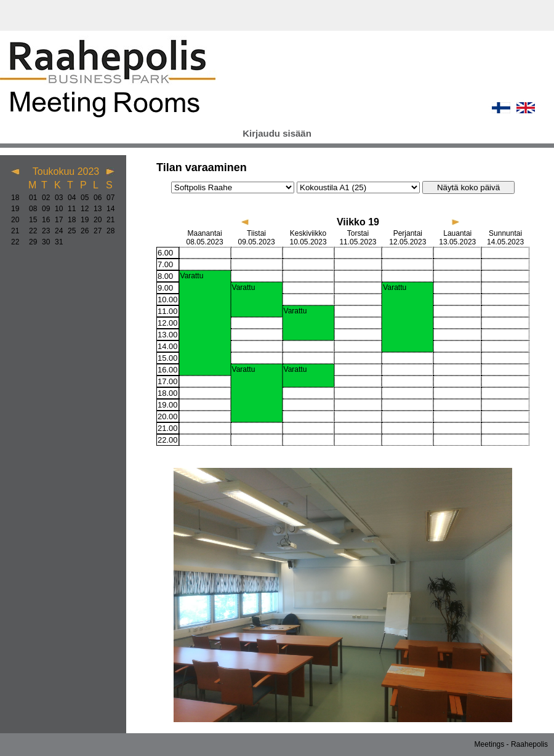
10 (56, 209)
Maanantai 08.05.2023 (205, 238)
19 (15, 209)
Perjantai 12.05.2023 (407, 238)
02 (43, 198)
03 (56, 198)
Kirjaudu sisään (277, 133)
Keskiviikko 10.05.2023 (308, 238)
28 (108, 231)
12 (82, 209)
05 (82, 198)
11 (69, 209)
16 (43, 220)
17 (56, 220)
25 (69, 231)
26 (82, 231)
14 (108, 209)
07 (108, 198)
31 (56, 242)
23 (43, 231)
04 (69, 198)
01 (30, 198)
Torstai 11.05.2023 (358, 238)
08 (30, 209)
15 (30, 220)
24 (56, 231)
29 (30, 242)
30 (43, 242)
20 (15, 220)
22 (30, 231)
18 (15, 198)
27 (95, 231)
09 (43, 209)
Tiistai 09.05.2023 (257, 238)
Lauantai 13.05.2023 (457, 238)
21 (108, 220)
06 (95, 198)
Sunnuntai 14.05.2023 (505, 238)
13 (95, 209)
